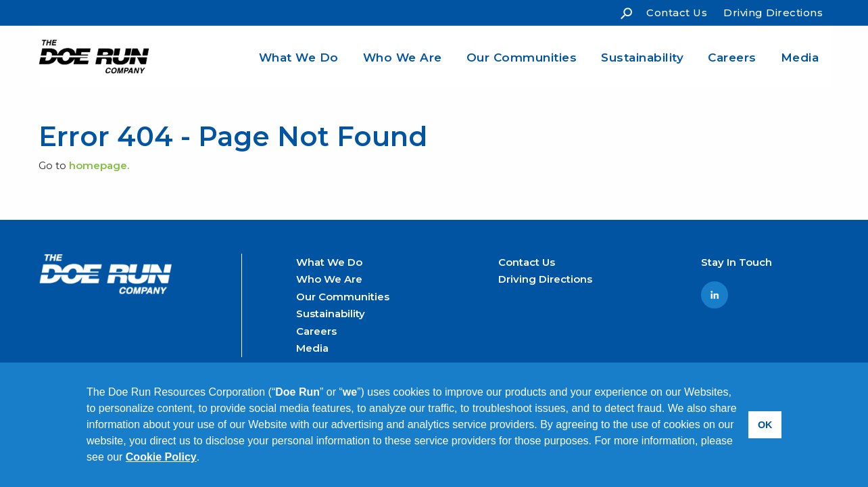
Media (800, 57)
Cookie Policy (161, 457)
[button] (205, 459)
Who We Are (403, 57)
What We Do (299, 57)
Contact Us (677, 13)
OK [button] (765, 425)
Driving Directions (773, 13)
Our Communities (522, 57)
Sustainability (642, 57)
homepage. (99, 165)
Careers (732, 57)
